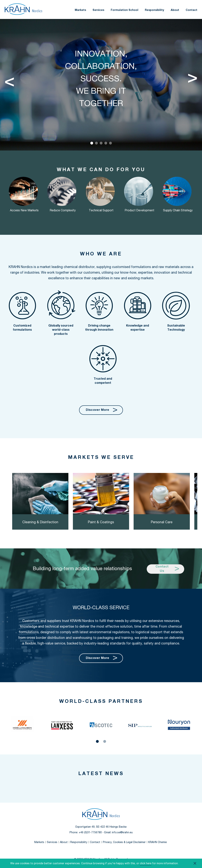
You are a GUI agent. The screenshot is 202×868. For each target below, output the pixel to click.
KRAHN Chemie (157, 842)
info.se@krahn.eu (122, 833)
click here (146, 863)
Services (98, 10)
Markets (80, 10)
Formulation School (125, 10)
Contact (192, 10)
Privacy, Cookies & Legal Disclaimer (124, 842)
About (175, 10)
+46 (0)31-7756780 (90, 833)
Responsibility (154, 10)
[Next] (193, 80)
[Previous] (9, 80)
